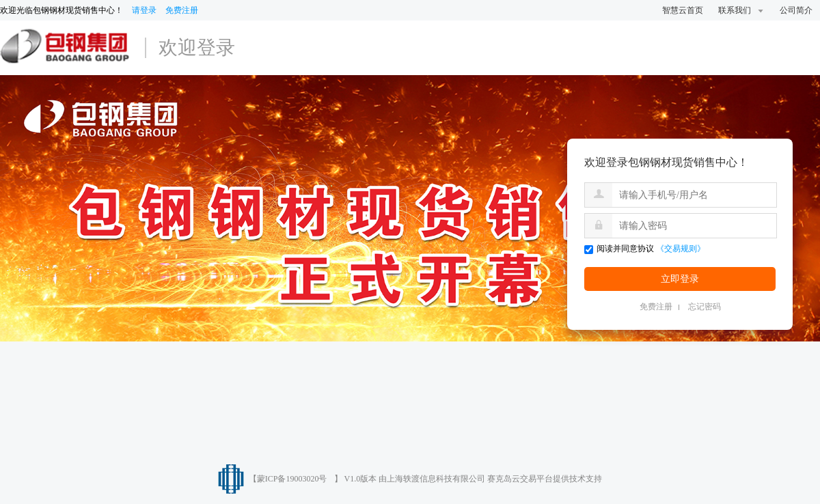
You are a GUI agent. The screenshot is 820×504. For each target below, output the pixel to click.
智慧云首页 (683, 10)
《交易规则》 (681, 249)
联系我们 (741, 10)
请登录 (144, 10)
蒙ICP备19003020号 (292, 479)
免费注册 (182, 10)
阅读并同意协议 (619, 249)
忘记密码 (705, 307)
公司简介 (796, 10)
